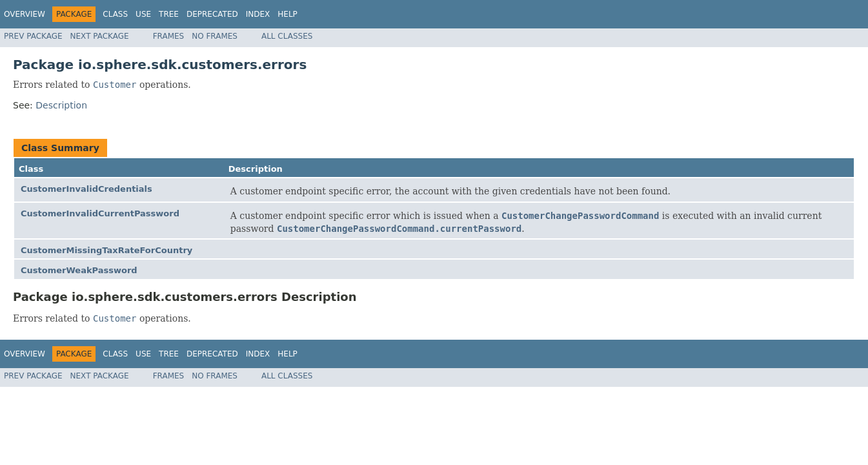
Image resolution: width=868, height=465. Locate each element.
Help (288, 14)
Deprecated (212, 14)
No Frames (215, 36)
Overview (25, 14)
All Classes (287, 36)
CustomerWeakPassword (79, 270)
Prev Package (33, 36)
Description (61, 105)
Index (258, 14)
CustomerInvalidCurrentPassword (100, 213)
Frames (169, 36)
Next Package (100, 36)
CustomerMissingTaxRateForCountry (106, 250)
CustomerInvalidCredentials (86, 189)
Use (143, 14)
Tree (169, 14)
